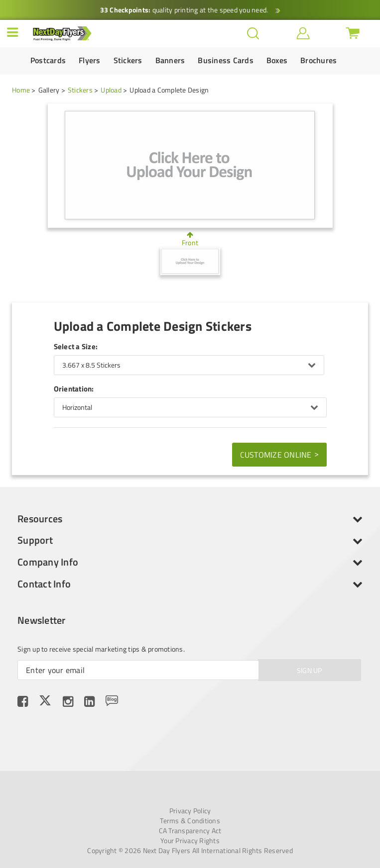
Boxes (277, 60)
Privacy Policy (190, 811)
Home (21, 90)
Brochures (318, 60)
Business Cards (226, 60)
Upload (111, 90)
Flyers (90, 60)
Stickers (128, 60)
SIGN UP (310, 670)
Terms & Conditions (190, 821)
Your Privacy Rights (190, 841)
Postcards (48, 60)
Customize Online (279, 454)
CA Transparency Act (190, 831)
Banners (170, 60)
